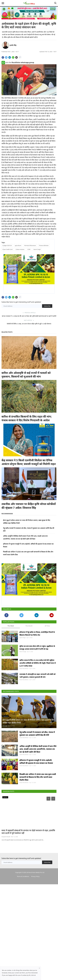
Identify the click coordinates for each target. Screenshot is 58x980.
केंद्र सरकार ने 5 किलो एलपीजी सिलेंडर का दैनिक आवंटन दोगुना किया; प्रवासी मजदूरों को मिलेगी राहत (29, 462)
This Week (11, 626)
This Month (29, 626)
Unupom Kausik (6, 887)
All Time (47, 626)
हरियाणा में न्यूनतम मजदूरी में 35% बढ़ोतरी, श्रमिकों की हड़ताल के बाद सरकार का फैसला (36, 802)
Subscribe (47, 306)
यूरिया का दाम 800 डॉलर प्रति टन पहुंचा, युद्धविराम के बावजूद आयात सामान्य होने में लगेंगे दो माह (37, 652)
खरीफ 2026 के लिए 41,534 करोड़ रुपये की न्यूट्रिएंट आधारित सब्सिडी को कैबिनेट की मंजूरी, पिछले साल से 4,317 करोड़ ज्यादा (38, 673)
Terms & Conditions (23, 927)
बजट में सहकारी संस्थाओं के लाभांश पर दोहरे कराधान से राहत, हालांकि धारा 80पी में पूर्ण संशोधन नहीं (28, 883)
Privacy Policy (35, 927)
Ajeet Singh (23, 638)
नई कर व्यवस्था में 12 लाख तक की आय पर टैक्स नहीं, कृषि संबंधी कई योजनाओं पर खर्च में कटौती (29, 316)
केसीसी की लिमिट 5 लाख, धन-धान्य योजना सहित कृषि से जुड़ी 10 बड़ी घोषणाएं (29, 324)
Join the (18, 62)
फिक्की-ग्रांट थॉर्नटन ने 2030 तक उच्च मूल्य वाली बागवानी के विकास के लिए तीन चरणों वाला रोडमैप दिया (38, 823)
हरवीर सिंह (13, 45)
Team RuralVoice (24, 678)
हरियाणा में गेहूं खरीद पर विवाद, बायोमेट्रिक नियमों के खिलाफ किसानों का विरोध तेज (37, 634)
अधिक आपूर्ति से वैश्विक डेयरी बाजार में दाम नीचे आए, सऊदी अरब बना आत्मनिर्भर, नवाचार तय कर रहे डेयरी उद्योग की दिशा (38, 785)
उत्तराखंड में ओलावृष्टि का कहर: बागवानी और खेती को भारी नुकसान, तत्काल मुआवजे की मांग (37, 690)
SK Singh (5, 757)
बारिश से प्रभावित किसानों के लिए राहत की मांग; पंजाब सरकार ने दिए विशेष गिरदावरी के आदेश (27, 418)
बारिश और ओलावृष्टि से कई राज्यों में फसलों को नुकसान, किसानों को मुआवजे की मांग (26, 375)
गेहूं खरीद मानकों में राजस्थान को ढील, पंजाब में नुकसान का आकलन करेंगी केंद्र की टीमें (37, 764)
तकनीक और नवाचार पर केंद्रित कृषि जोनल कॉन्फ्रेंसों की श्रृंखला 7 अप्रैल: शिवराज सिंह (29, 506)
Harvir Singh (23, 656)
